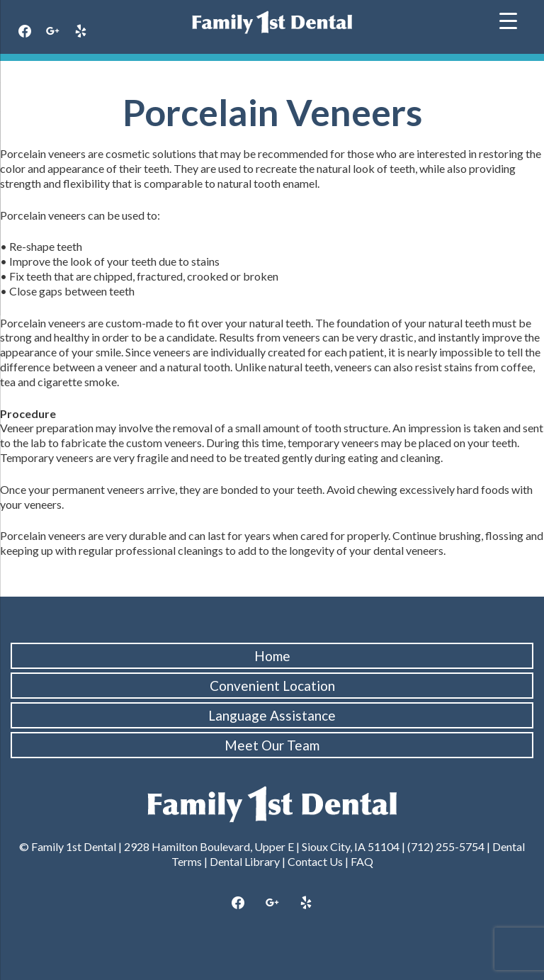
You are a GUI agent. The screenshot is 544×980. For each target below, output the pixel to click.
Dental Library (245, 861)
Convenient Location (272, 686)
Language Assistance (272, 715)
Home (272, 656)
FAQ (362, 861)
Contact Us (315, 861)
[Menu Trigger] (508, 19)
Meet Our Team (272, 745)
